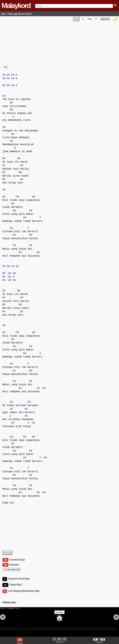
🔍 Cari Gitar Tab (12, 572)
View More (59, 617)
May (6, 68)
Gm (19, 160)
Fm (13, 76)
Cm (4, 76)
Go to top (7, 554)
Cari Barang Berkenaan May (24, 594)
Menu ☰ (105, 20)
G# (8, 76)
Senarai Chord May (19, 582)
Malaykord (16, 6)
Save (76, 20)
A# (22, 167)
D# (4, 160)
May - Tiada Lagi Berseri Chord (16, 14)
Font (90, 20)
